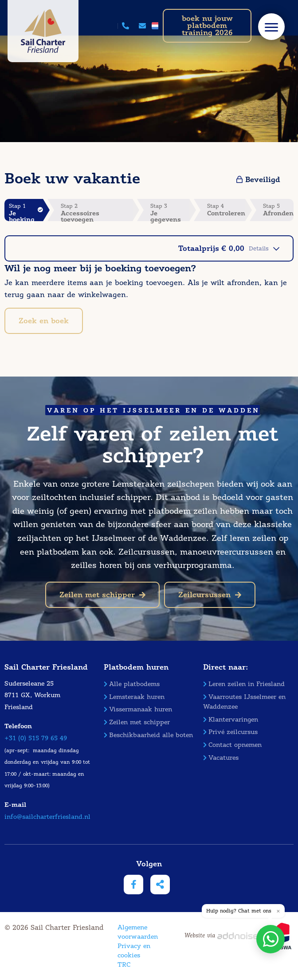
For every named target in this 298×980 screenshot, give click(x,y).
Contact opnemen (232, 745)
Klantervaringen (231, 720)
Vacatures (221, 758)
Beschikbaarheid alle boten (148, 735)
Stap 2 (97, 212)
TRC (124, 965)
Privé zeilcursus (230, 732)
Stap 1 (26, 212)
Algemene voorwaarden (138, 932)
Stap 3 (170, 212)
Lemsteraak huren (134, 697)
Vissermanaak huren (138, 709)
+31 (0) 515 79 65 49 (36, 738)
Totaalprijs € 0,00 (229, 248)
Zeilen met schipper (102, 595)
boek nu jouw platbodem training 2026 (207, 26)
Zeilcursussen (210, 595)
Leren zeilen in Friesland (244, 684)
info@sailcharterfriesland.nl (47, 817)
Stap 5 (278, 210)
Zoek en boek (44, 321)
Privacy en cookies (134, 951)
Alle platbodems (132, 684)
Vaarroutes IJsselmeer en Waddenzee (244, 702)
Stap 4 (226, 210)
